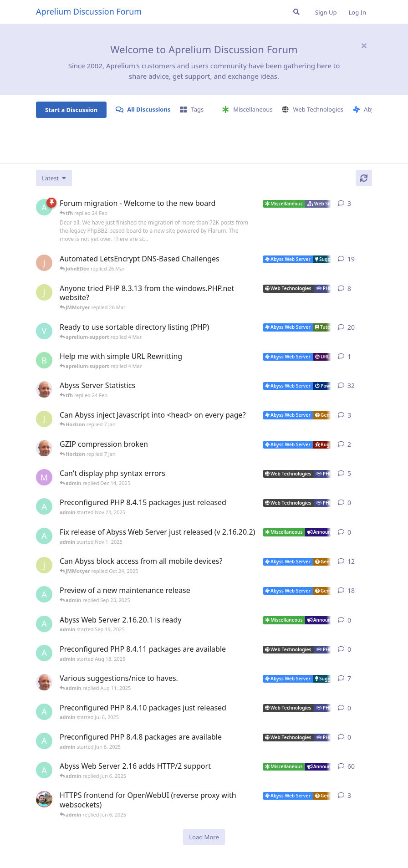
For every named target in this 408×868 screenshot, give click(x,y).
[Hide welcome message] (364, 46)
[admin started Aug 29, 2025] (44, 594)
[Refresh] (364, 178)
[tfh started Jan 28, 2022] (44, 389)
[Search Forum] (296, 12)
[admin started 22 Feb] (44, 207)
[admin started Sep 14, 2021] (44, 770)
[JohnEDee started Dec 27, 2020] (44, 263)
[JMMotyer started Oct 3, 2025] (44, 565)
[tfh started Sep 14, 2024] (44, 682)
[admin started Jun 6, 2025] (44, 741)
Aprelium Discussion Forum (89, 11)
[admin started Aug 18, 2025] (44, 653)
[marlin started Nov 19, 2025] (44, 477)
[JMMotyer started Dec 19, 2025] (44, 419)
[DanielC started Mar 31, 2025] (44, 799)
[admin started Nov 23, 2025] (44, 506)
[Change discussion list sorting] (54, 178)
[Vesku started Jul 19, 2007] (44, 331)
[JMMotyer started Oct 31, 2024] (44, 292)
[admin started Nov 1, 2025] (44, 536)
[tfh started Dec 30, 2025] (44, 448)
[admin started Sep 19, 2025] (44, 624)
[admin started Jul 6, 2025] (44, 712)
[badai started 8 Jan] (44, 360)
